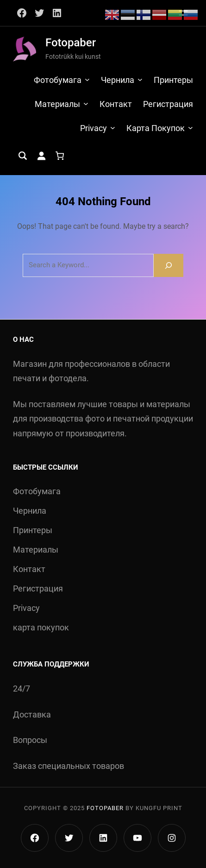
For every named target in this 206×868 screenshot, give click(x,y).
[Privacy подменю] (113, 128)
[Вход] (41, 156)
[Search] (169, 265)
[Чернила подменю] (140, 79)
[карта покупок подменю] (190, 128)
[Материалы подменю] (86, 104)
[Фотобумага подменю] (87, 79)
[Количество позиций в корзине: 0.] (60, 156)
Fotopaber (71, 43)
